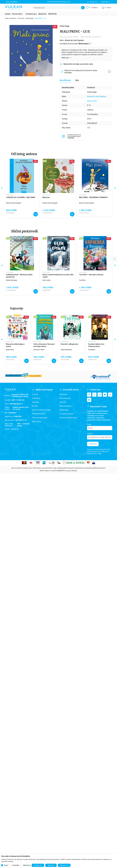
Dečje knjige (29, 18)
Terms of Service (92, 454)
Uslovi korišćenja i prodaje (41, 410)
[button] (106, 8)
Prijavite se (93, 444)
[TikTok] (110, 395)
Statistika (16, 865)
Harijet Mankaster (66, 350)
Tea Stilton (82, 280)
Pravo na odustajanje (40, 418)
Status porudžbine (12, 2)
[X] (94, 395)
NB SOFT (61, 471)
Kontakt (35, 406)
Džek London (47, 280)
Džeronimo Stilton (39, 350)
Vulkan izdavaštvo (11, 18)
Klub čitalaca (37, 422)
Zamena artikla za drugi (68, 418)
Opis (77, 80)
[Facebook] (89, 395)
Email (89, 424)
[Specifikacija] (65, 80)
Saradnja (35, 402)
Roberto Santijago (12, 280)
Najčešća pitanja (66, 406)
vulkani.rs (47, 471)
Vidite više (66, 58)
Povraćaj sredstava (67, 414)
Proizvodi (21, 18)
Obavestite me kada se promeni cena (78, 64)
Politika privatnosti (39, 414)
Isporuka (63, 402)
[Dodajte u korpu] (36, 214)
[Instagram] (100, 395)
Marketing (27, 865)
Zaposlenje (36, 398)
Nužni (6, 865)
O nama (35, 394)
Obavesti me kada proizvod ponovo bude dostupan (81, 72)
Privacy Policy (101, 452)
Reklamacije (64, 410)
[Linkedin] (89, 400)
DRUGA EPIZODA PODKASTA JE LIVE (59, 2)
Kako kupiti (64, 394)
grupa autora (10, 350)
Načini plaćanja (65, 398)
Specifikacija (65, 80)
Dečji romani (92, 101)
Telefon (90, 434)
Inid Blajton (92, 350)
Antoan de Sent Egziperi (74, 40)
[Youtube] (105, 395)
